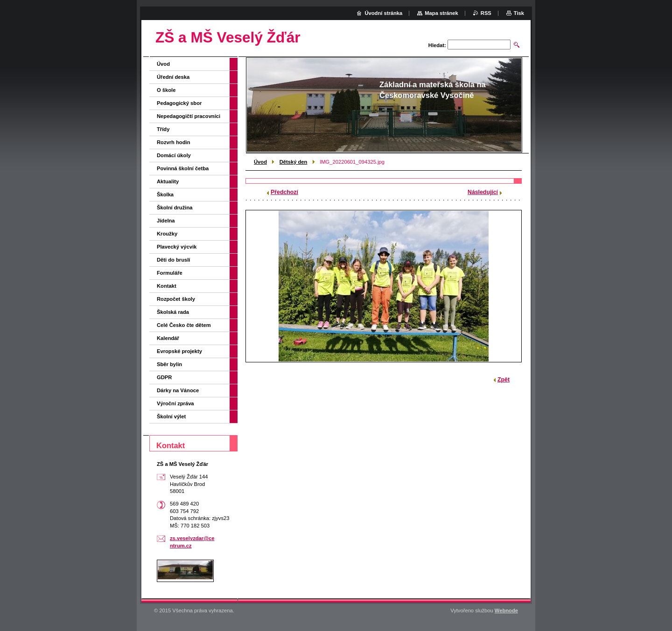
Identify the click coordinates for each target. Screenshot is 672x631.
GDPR (164, 377)
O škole (166, 90)
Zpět (504, 380)
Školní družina (175, 208)
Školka (165, 194)
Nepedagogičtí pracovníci (189, 116)
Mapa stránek (441, 13)
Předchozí (284, 192)
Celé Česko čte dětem (184, 325)
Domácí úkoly (174, 155)
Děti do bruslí (173, 260)
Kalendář (168, 338)
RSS (486, 13)
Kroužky (167, 234)
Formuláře (170, 273)
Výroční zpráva (175, 403)
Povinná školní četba (183, 168)
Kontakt (167, 286)
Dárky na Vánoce (178, 390)
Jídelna (166, 221)
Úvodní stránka (383, 13)
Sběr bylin (169, 364)
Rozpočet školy (176, 299)
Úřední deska (173, 77)
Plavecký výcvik (177, 247)
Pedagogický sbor (179, 103)
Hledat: (437, 45)
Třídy (163, 129)
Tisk (519, 13)
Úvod (260, 162)
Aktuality (168, 181)
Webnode (506, 610)
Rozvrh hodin (173, 142)
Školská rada (173, 312)
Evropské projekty (179, 351)
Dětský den (294, 162)
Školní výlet (171, 416)
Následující (483, 192)
